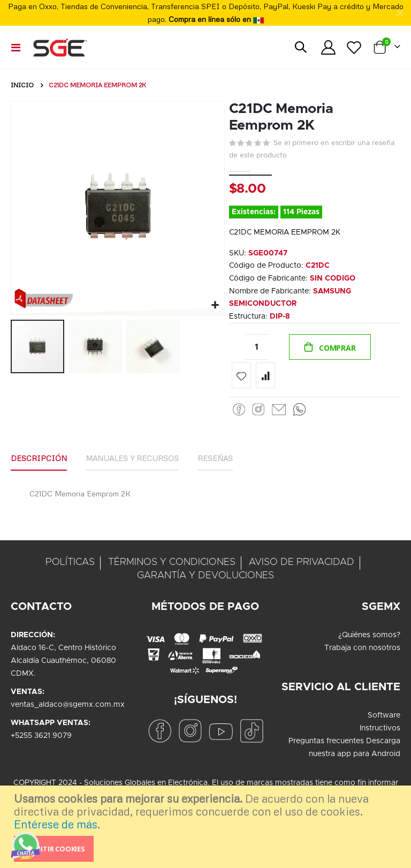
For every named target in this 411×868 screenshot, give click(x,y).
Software (384, 718)
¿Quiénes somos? (369, 638)
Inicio (22, 85)
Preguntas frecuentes (326, 744)
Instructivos (380, 731)
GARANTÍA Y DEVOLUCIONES (205, 578)
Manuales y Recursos (132, 461)
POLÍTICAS (70, 565)
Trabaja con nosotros (362, 651)
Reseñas (215, 461)
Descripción (39, 461)
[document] (207, 827)
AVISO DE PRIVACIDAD (302, 565)
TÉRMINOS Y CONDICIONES (172, 565)
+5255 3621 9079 (41, 738)
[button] (215, 305)
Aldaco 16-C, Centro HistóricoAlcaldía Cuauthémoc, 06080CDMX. (63, 663)
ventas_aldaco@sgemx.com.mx (68, 707)
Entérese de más (56, 824)
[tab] (39, 462)
